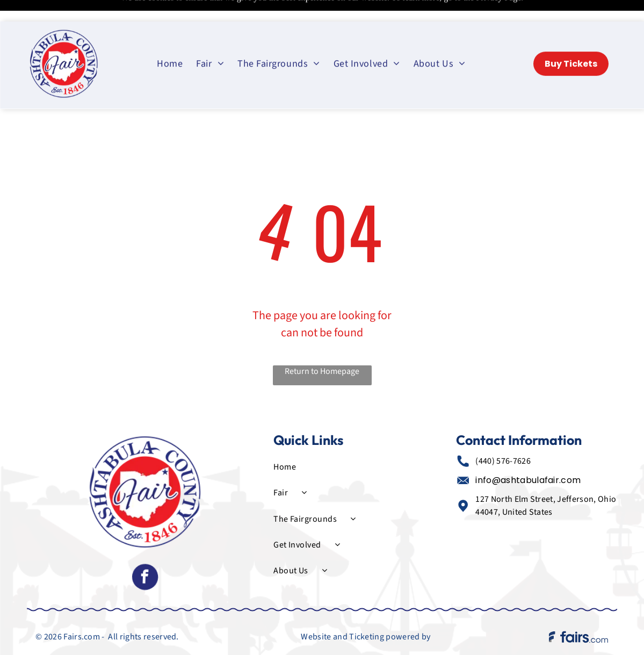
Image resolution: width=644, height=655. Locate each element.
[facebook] (145, 552)
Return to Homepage (322, 344)
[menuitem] (171, 42)
